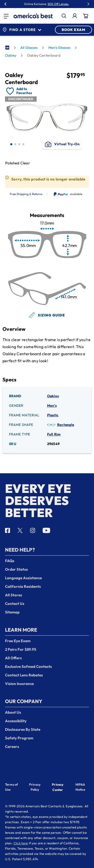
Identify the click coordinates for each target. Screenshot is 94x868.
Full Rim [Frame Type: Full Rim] (54, 434)
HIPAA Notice (80, 787)
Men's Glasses (59, 48)
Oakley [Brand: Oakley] (53, 396)
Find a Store (22, 30)
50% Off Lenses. (58, 4)
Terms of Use (12, 787)
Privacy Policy (35, 787)
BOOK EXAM (73, 30)
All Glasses (29, 48)
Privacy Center (58, 788)
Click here (21, 843)
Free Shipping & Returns (26, 194)
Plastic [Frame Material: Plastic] (53, 415)
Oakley (11, 55)
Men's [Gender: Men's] (52, 406)
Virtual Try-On (62, 144)
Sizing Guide (47, 315)
